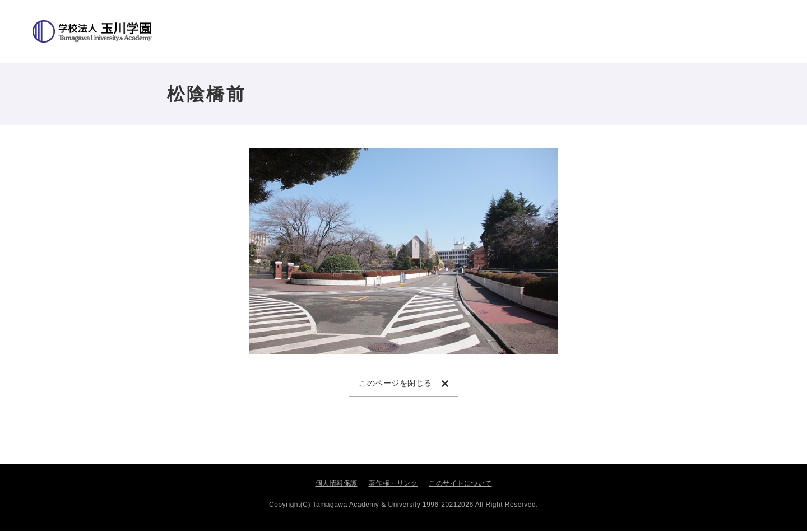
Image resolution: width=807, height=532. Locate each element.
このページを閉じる (398, 383)
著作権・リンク (393, 484)
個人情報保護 (337, 484)
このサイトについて (460, 484)
